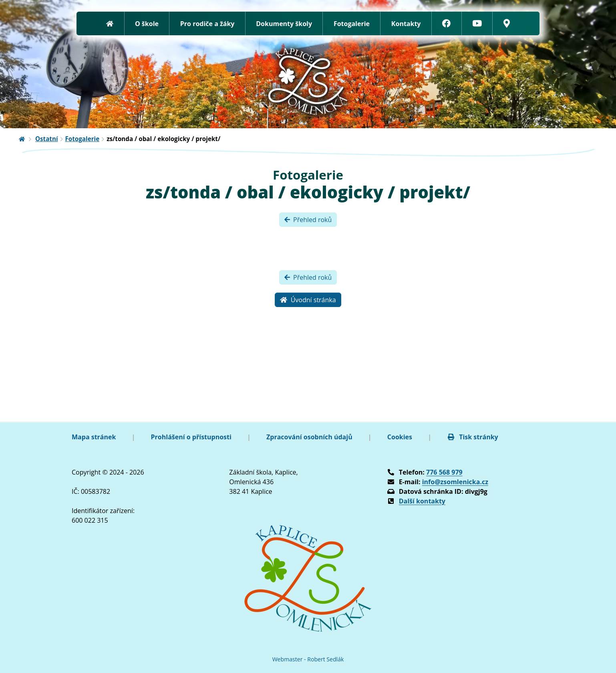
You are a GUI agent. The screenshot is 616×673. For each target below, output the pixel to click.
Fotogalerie (352, 24)
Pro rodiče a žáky (207, 24)
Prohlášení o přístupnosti (191, 437)
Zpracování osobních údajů (309, 437)
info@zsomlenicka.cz (455, 482)
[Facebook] (447, 23)
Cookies (400, 437)
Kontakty (406, 24)
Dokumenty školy (284, 24)
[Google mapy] (506, 23)
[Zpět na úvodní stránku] (110, 23)
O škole (147, 24)
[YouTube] (477, 23)
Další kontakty (422, 501)
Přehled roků (308, 220)
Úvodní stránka (308, 300)
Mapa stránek (94, 437)
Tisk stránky (473, 437)
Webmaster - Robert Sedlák (308, 659)
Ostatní (47, 139)
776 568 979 (444, 472)
